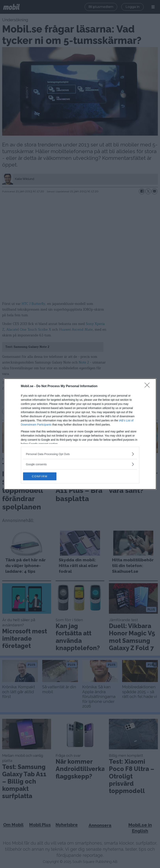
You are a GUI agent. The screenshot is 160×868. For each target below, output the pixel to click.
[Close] (148, 386)
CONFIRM (42, 476)
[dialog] (80, 434)
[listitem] (80, 454)
